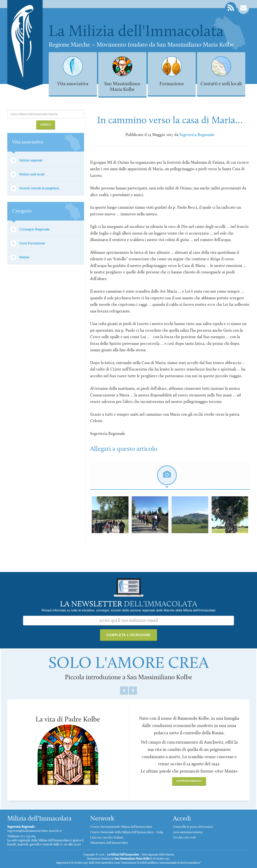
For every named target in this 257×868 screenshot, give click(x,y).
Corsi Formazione (32, 243)
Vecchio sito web (184, 838)
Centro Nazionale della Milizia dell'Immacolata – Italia (127, 832)
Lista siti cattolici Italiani (107, 838)
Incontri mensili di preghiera (39, 188)
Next (133, 691)
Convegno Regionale (34, 229)
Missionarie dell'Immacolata (109, 843)
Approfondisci (189, 781)
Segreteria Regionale (197, 135)
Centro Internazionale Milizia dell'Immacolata (121, 827)
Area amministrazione (188, 832)
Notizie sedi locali (32, 174)
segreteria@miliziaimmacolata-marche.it (35, 831)
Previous (124, 691)
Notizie (24, 257)
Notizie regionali (31, 160)
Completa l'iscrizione (129, 635)
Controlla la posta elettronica (193, 827)
